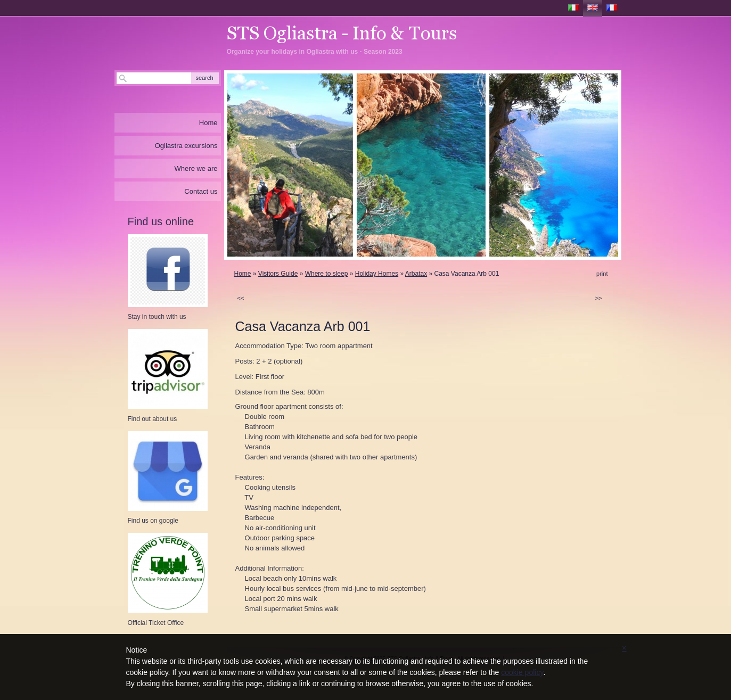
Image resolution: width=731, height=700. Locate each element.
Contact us (201, 191)
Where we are (196, 168)
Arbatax (416, 274)
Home (243, 274)
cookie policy (522, 672)
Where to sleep (327, 274)
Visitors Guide (278, 274)
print (602, 274)
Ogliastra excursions (186, 146)
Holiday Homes (377, 274)
